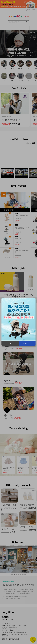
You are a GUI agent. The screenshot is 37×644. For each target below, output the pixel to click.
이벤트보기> (27, 343)
